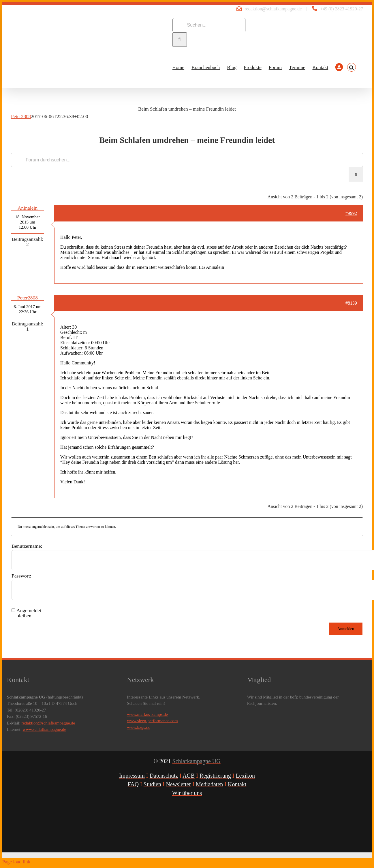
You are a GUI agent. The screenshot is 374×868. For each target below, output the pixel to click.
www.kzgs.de (139, 727)
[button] (352, 67)
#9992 (351, 213)
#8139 (351, 303)
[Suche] (180, 40)
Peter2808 (21, 117)
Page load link (16, 862)
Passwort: (21, 576)
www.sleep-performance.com (152, 721)
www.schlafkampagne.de (45, 729)
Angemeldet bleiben (29, 613)
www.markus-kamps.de (147, 714)
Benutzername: (27, 546)
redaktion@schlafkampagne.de (273, 9)
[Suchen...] (209, 25)
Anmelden (346, 629)
